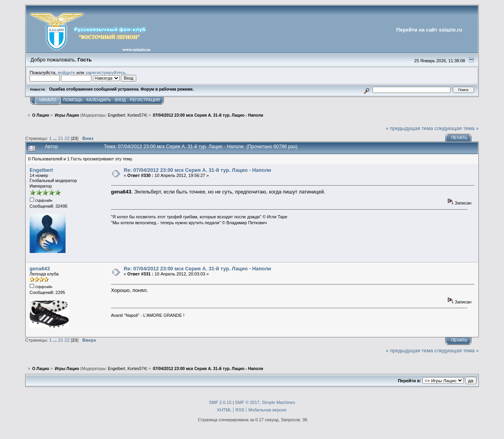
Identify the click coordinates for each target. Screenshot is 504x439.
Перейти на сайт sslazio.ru (429, 30)
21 (61, 138)
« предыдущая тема (409, 128)
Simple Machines (278, 402)
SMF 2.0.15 (220, 402)
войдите (67, 72)
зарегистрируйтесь (106, 72)
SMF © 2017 (247, 402)
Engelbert (117, 115)
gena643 (40, 269)
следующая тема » (457, 128)
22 (67, 138)
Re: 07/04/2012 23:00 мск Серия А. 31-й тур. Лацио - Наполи (197, 170)
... (56, 138)
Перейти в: (409, 381)
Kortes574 (137, 115)
